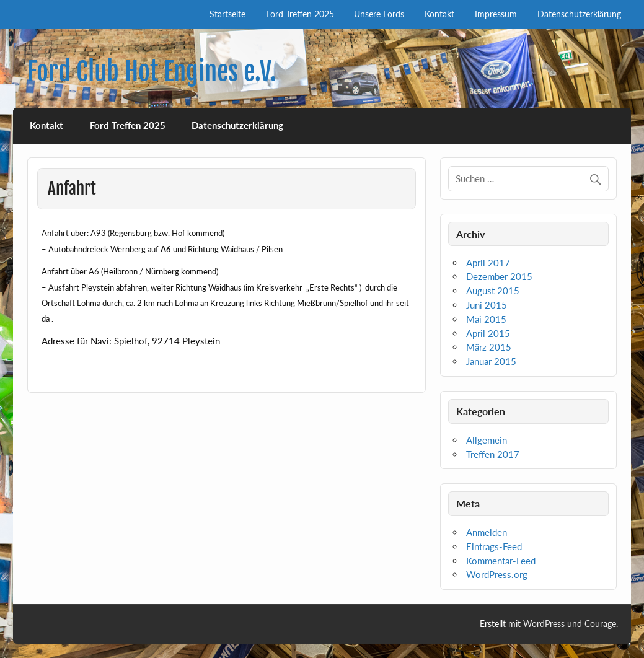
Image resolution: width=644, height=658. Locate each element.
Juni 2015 (487, 305)
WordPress (544, 624)
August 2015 (493, 291)
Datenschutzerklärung (579, 14)
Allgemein (487, 440)
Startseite (227, 14)
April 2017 (488, 263)
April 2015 (488, 333)
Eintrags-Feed (494, 546)
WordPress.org (497, 574)
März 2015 (489, 347)
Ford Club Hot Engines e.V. (152, 72)
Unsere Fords (379, 14)
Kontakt (439, 14)
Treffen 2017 (493, 454)
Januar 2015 (491, 361)
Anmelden (487, 532)
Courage (600, 624)
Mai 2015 (486, 319)
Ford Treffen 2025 (300, 14)
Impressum (496, 14)
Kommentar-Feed (501, 561)
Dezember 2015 (499, 276)
